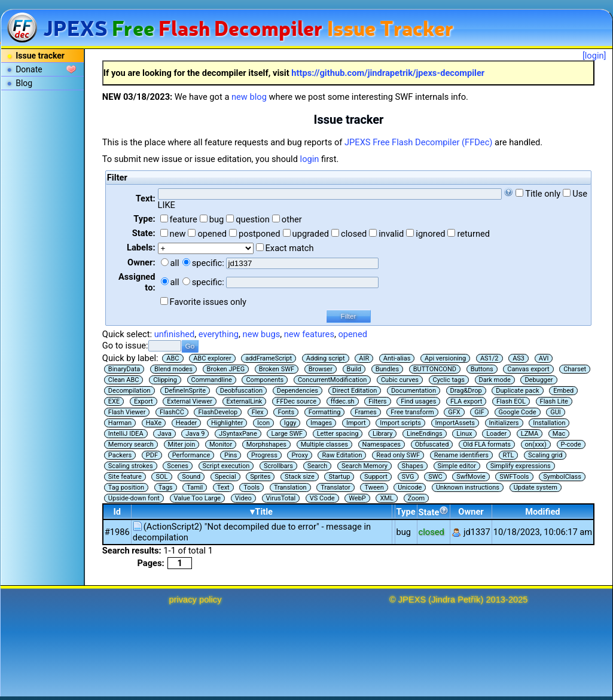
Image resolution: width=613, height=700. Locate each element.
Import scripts (400, 423)
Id (118, 512)
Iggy (290, 423)
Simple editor (457, 466)
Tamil (195, 487)
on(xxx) (536, 444)
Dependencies (298, 391)
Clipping (165, 380)
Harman (120, 423)
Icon (263, 423)
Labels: (141, 247)
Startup (339, 477)
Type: (144, 219)
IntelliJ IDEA (126, 434)
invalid (391, 234)
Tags (166, 487)
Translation (290, 487)
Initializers (504, 423)
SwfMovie (471, 477)
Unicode (410, 487)
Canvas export (528, 369)
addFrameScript (269, 358)
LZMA (530, 434)
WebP (357, 498)
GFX (454, 412)
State (434, 512)
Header (186, 423)
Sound (191, 477)
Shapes (413, 466)
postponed (260, 234)
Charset (575, 369)
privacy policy (196, 600)
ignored (430, 234)
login (310, 159)
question (253, 219)
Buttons (482, 369)
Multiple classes (324, 444)
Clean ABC (124, 380)
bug (217, 219)
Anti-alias (397, 358)
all (175, 263)
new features (309, 334)
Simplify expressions (521, 466)
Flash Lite (554, 401)
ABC (173, 358)
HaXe (154, 423)
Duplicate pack (517, 391)
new (178, 234)
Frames (366, 412)
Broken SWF (277, 369)
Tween (374, 487)
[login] (594, 56)
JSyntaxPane (238, 434)
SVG (408, 477)
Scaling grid (545, 455)
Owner (471, 512)
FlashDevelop (218, 412)
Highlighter (227, 423)
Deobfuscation (241, 391)
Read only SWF (398, 455)
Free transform (412, 412)
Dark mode (495, 380)
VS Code (322, 498)
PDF (152, 455)
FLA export (466, 401)
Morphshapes (266, 444)
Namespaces (382, 444)
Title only (543, 194)
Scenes (178, 466)
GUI (556, 412)
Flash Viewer (127, 412)
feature (184, 219)
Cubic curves (400, 380)
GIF (479, 412)
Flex (258, 412)
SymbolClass (562, 477)
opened (212, 234)
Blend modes (173, 369)
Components (265, 380)
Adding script (326, 358)
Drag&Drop (466, 391)
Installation (549, 423)
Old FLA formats (487, 444)
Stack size (300, 477)
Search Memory (365, 466)
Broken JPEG (226, 369)
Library (382, 434)
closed (354, 234)
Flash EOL (511, 401)
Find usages (418, 401)
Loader (496, 434)
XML (386, 498)
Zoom (417, 498)
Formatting (325, 412)
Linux (464, 434)
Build (354, 369)
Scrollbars (278, 466)
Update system (536, 487)
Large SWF (287, 434)
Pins (231, 455)
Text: (146, 198)
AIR (364, 358)
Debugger (539, 380)
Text (223, 487)
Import (356, 423)
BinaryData (124, 369)
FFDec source (296, 401)
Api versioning (445, 358)
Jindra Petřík (456, 600)
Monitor (221, 444)
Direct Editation (355, 391)
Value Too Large (198, 498)
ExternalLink (245, 401)
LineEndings (425, 434)
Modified (542, 512)
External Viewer (190, 401)
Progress (264, 455)
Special (225, 477)
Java (164, 434)
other (292, 219)
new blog (249, 97)
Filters (377, 401)
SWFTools (514, 477)
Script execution (226, 466)
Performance (191, 455)
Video (243, 498)
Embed (563, 391)
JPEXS (412, 600)
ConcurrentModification (332, 380)
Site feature (125, 477)
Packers (120, 455)
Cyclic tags (449, 380)
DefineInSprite (185, 391)
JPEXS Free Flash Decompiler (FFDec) (418, 142)
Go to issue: (125, 346)
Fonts (286, 412)
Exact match (290, 248)
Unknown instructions (468, 487)
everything (219, 334)
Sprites (260, 477)
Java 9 (195, 434)
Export (144, 401)
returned (473, 234)
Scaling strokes (131, 466)
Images (321, 423)
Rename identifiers (461, 455)
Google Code (518, 412)
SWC (435, 477)
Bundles (387, 369)
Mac (559, 434)
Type (406, 512)
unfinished (175, 334)
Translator (336, 487)
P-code (571, 444)
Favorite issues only (208, 302)
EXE (114, 401)
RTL (509, 455)
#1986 (117, 532)
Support (376, 477)
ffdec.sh (343, 401)
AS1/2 (490, 358)
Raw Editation (342, 455)
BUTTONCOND (435, 369)
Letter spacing (338, 434)
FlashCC (172, 412)
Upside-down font (134, 498)
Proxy (299, 455)
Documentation (414, 391)
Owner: (141, 262)
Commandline (212, 380)
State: (144, 233)
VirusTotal (281, 498)
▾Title (261, 512)
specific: (208, 263)
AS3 (519, 358)
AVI (544, 358)
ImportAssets (455, 423)
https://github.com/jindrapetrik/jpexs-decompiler (388, 73)
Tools (251, 487)
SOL (161, 477)
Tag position (126, 487)
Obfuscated (432, 444)
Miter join (182, 444)
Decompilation (129, 391)
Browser (321, 369)
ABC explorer (212, 358)
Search (318, 466)
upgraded (311, 234)
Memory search (131, 444)
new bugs (262, 334)
